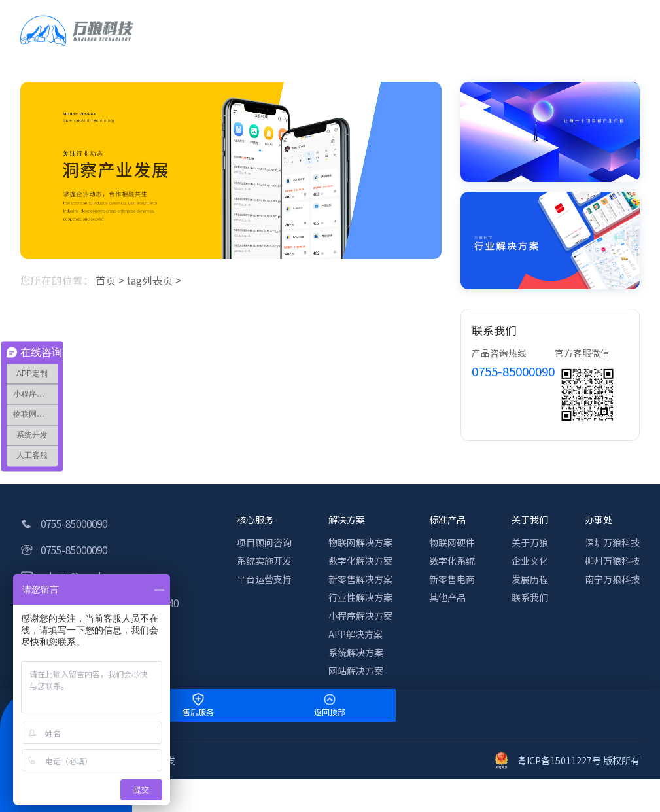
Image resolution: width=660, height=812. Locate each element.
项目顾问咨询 (264, 542)
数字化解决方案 (360, 561)
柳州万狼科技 (612, 561)
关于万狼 (530, 542)
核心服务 (255, 520)
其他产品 (447, 597)
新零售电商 (452, 579)
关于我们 (530, 520)
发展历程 (530, 579)
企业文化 (530, 561)
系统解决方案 (356, 652)
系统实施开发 (264, 561)
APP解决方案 (356, 634)
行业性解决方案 (360, 597)
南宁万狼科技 (612, 579)
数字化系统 (452, 561)
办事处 (599, 520)
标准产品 (447, 520)
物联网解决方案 (360, 542)
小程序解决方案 (360, 616)
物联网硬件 (452, 542)
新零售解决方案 (360, 579)
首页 (106, 280)
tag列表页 (150, 280)
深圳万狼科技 (612, 542)
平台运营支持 (264, 579)
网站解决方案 (356, 671)
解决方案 (347, 520)
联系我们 (530, 597)
